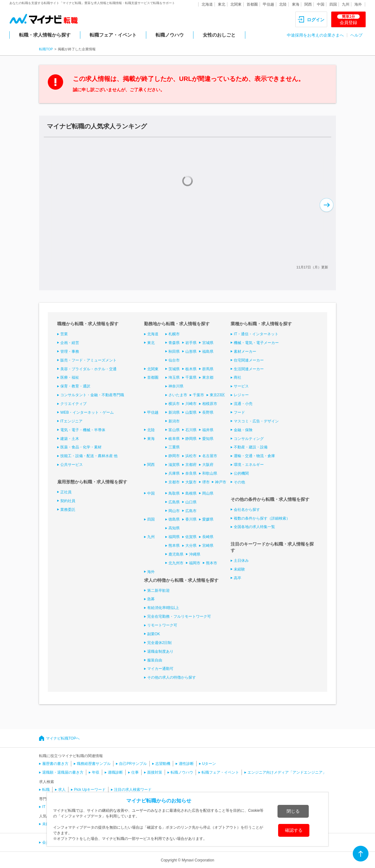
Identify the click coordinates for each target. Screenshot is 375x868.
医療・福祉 (70, 377)
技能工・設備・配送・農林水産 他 (89, 456)
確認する (294, 830)
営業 (64, 334)
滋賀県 (174, 465)
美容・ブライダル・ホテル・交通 (88, 369)
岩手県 (191, 343)
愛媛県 (208, 519)
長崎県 (208, 537)
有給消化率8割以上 (163, 608)
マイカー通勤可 (160, 669)
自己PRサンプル (133, 764)
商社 (237, 377)
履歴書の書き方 (55, 764)
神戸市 (221, 482)
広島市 (191, 511)
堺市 (206, 482)
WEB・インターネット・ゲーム (87, 412)
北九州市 (176, 563)
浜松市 (191, 456)
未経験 (239, 569)
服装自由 (155, 660)
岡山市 (174, 511)
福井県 (208, 430)
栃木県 (191, 369)
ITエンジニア (71, 421)
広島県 (174, 502)
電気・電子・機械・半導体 (83, 430)
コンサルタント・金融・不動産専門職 (92, 395)
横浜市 (174, 404)
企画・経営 (70, 343)
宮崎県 (208, 546)
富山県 (174, 430)
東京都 (208, 377)
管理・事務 (70, 352)
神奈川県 (176, 386)
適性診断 (186, 764)
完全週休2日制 (160, 643)
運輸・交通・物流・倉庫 (254, 456)
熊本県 (174, 546)
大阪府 (208, 465)
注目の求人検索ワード (133, 790)
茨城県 (174, 369)
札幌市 (174, 334)
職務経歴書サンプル (94, 764)
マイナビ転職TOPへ (63, 738)
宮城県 (208, 343)
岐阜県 (174, 439)
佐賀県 (191, 537)
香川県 (191, 519)
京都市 (174, 482)
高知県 (174, 528)
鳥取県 (174, 493)
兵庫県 (174, 473)
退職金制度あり (160, 651)
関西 (308, 4)
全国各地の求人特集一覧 (254, 527)
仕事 (135, 772)
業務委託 (68, 510)
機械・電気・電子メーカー (256, 343)
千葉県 (191, 377)
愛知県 (208, 439)
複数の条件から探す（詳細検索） (262, 518)
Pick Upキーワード (90, 790)
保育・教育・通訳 (75, 386)
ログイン (316, 20)
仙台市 (174, 360)
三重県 (174, 447)
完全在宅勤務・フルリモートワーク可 (179, 616)
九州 (346, 4)
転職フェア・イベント (113, 35)
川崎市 (191, 404)
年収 (96, 772)
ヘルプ (356, 35)
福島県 (208, 352)
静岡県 (191, 439)
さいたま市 (178, 395)
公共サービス (72, 465)
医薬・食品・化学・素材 (81, 447)
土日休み (241, 561)
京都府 (191, 465)
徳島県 (174, 519)
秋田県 (174, 352)
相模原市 (210, 404)
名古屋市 (210, 456)
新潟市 (174, 421)
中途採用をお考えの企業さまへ (315, 35)
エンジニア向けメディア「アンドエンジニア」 (287, 772)
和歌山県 (210, 473)
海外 (358, 4)
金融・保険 (243, 430)
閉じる (293, 811)
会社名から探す (247, 510)
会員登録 (348, 20)
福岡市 (195, 563)
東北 (222, 4)
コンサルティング (249, 439)
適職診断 (115, 772)
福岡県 (174, 537)
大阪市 (191, 482)
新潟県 (174, 412)
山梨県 (191, 412)
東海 (296, 4)
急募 (151, 599)
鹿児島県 (176, 554)
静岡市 (174, 456)
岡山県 (208, 493)
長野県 (208, 412)
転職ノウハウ (170, 35)
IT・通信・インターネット (256, 334)
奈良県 (191, 473)
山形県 (191, 352)
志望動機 (163, 764)
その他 (239, 482)
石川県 (191, 430)
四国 (333, 4)
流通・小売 (243, 404)
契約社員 (68, 501)
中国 (321, 4)
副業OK (154, 634)
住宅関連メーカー (249, 360)
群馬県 (208, 369)
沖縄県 (195, 554)
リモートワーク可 (162, 625)
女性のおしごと (219, 35)
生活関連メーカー (249, 369)
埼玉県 (174, 377)
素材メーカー (245, 352)
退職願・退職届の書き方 (63, 772)
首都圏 (252, 4)
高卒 (237, 578)
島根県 (191, 493)
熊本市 (212, 563)
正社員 (66, 492)
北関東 (236, 4)
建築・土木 (70, 439)
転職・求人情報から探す (45, 35)
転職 (46, 790)
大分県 (191, 546)
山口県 (191, 502)
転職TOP (46, 49)
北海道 (207, 4)
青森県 (174, 343)
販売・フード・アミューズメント (88, 360)
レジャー (241, 395)
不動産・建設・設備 (251, 447)
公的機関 (241, 473)
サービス (241, 386)
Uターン (209, 764)
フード (239, 412)
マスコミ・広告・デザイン (256, 421)
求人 (62, 790)
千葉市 (198, 395)
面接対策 (155, 772)
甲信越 (268, 4)
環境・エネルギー (249, 465)
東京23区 (217, 395)
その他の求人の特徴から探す (172, 677)
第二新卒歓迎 (158, 591)
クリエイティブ (73, 404)
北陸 (283, 4)
